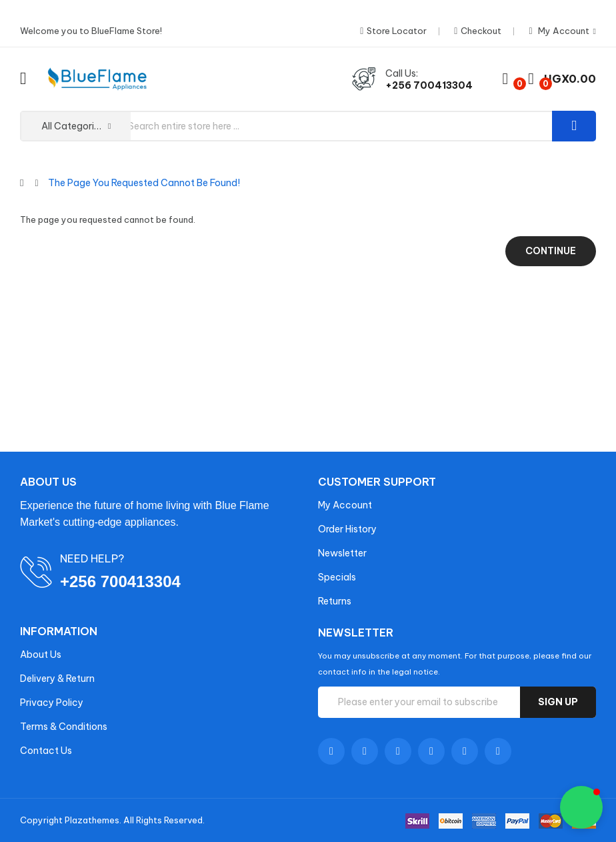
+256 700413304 (429, 85)
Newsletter (342, 553)
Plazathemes (92, 820)
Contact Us (46, 751)
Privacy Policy (52, 703)
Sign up (558, 702)
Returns (335, 601)
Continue (551, 251)
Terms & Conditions (64, 727)
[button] (581, 807)
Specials (337, 577)
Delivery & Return (57, 679)
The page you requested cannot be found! (144, 183)
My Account (345, 505)
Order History (347, 529)
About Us (41, 655)
